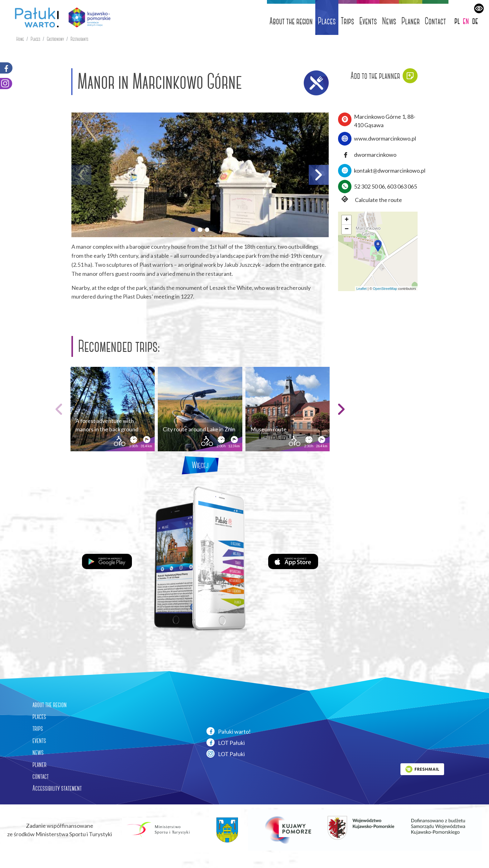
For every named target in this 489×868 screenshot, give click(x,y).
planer (39, 765)
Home (20, 39)
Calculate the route (370, 200)
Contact (435, 21)
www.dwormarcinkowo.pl (385, 138)
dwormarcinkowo (375, 155)
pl (457, 21)
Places (327, 21)
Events (368, 21)
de (475, 21)
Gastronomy (55, 39)
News (389, 21)
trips (38, 728)
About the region (291, 21)
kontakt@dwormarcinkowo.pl (390, 170)
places (39, 717)
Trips (348, 21)
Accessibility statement (57, 788)
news (38, 752)
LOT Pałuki (226, 742)
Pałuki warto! (229, 731)
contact (41, 776)
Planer (411, 21)
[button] (193, 230)
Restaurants (79, 39)
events (39, 741)
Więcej (200, 465)
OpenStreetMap (385, 289)
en (466, 21)
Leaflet (362, 289)
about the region (50, 705)
